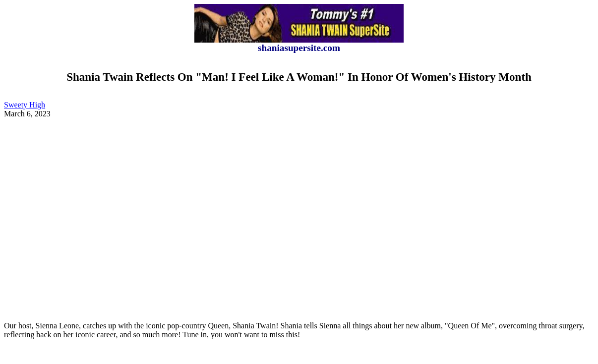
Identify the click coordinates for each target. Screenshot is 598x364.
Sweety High (25, 105)
